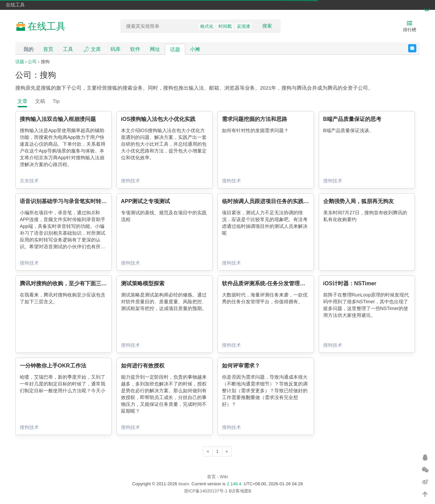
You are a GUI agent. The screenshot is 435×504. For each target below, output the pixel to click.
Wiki (224, 477)
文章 (22, 101)
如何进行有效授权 (143, 366)
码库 (116, 49)
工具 (68, 49)
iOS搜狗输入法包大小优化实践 (158, 119)
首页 (48, 49)
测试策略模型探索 (143, 283)
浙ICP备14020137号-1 (206, 491)
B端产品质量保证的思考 (352, 119)
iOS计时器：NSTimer (350, 283)
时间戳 (225, 26)
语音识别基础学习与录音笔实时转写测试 (69, 201)
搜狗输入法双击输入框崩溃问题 (58, 119)
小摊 (195, 49)
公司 (32, 62)
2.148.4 (234, 484)
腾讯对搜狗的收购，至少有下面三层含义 (69, 283)
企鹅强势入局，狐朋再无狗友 (359, 201)
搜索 (267, 26)
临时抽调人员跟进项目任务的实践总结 (268, 201)
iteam (184, 484)
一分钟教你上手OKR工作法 (53, 366)
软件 (135, 49)
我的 (29, 49)
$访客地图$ (240, 491)
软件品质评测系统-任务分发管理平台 (266, 283)
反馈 (416, 48)
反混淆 (243, 26)
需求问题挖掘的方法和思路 (255, 119)
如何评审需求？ (241, 366)
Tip (56, 101)
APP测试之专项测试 (146, 201)
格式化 (207, 26)
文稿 (40, 101)
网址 (155, 49)
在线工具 (15, 5)
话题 (175, 49)
